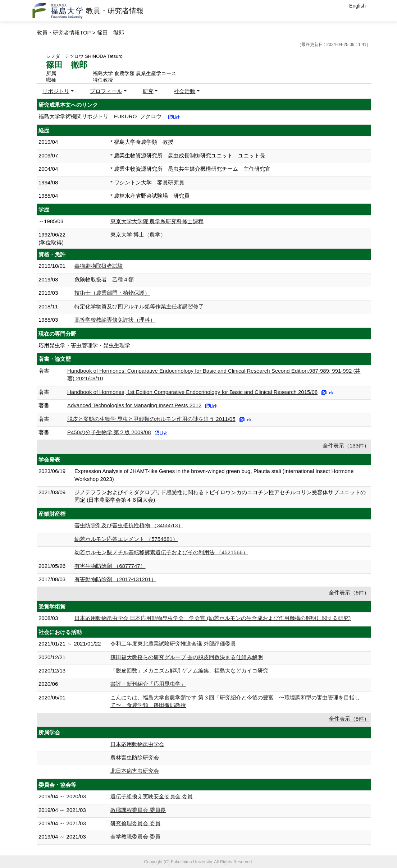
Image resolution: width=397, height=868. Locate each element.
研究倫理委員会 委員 (135, 823)
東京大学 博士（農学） (138, 235)
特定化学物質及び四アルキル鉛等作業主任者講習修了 (139, 306)
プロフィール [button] (106, 91)
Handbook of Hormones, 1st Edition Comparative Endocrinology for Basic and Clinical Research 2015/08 (192, 392)
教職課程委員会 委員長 (138, 810)
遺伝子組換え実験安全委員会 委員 (152, 796)
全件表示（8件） (349, 719)
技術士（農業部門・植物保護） (112, 293)
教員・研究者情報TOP (64, 33)
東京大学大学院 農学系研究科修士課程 (157, 221)
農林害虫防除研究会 (135, 757)
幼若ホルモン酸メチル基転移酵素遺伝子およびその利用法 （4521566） (161, 552)
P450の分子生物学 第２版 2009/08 (109, 432)
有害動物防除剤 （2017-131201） (115, 579)
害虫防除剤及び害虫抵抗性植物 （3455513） (129, 525)
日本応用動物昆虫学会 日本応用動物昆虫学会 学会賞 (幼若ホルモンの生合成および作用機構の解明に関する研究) (213, 618)
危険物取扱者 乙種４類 (104, 279)
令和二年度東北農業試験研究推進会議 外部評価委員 (173, 644)
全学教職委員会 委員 (135, 837)
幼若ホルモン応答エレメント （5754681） (126, 539)
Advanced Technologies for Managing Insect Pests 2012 (134, 405)
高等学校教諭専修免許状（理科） (115, 320)
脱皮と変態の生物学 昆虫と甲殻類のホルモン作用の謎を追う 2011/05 (151, 419)
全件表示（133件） (346, 446)
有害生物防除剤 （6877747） (110, 566)
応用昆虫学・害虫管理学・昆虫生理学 (84, 345)
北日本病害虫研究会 (135, 771)
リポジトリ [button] (56, 91)
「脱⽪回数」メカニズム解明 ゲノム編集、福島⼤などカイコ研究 (189, 670)
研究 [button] (148, 91)
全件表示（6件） (349, 593)
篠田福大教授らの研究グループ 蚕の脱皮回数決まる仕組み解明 (187, 657)
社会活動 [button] (184, 91)
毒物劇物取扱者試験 (99, 266)
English (357, 6)
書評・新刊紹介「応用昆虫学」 (148, 684)
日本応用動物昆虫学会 (137, 744)
